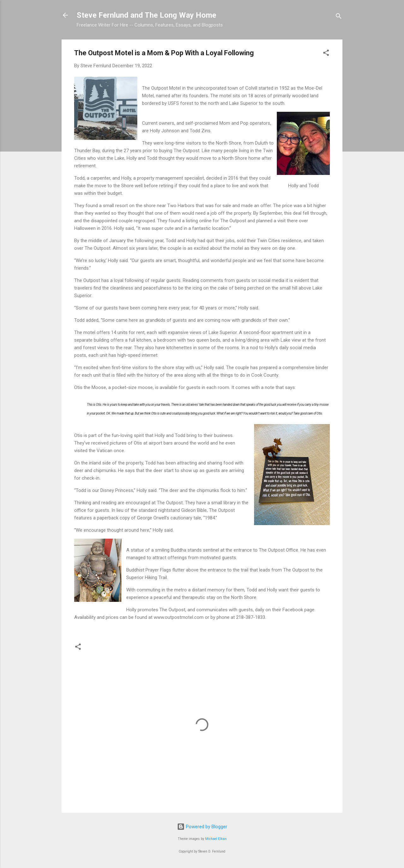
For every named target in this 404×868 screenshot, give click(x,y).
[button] (326, 54)
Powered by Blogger (202, 827)
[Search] (339, 17)
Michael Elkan (216, 839)
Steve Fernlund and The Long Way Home (146, 15)
